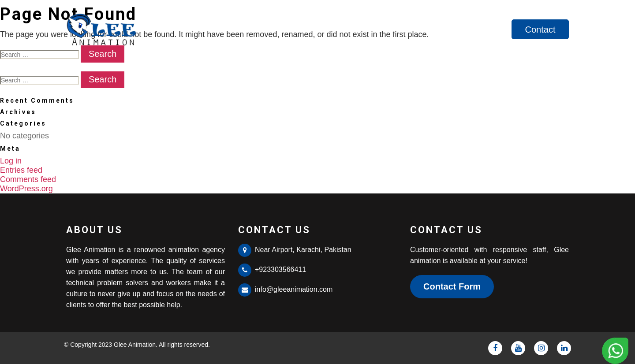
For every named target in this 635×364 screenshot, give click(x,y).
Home (399, 30)
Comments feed (28, 179)
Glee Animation (135, 345)
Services (486, 30)
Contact (540, 30)
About (440, 30)
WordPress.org (26, 189)
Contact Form (452, 286)
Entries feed (21, 170)
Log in (11, 161)
